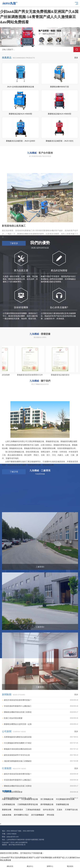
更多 (76, 58)
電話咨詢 (70, 865)
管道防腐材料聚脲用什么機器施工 (41, 793)
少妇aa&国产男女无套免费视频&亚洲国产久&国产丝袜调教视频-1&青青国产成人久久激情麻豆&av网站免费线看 (39, 17)
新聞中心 (50, 865)
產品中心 (30, 865)
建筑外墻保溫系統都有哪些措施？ (41, 861)
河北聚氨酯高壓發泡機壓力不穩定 (41, 830)
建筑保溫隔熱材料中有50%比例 (41, 842)
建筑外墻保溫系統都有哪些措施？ (41, 787)
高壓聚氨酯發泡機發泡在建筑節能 (41, 824)
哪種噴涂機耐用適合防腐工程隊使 (41, 799)
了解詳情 (14, 529)
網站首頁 (10, 865)
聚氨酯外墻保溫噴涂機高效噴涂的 (41, 836)
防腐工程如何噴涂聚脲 (41, 805)
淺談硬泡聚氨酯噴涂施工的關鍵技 (41, 848)
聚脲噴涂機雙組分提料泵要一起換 (41, 811)
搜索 (77, 49)
